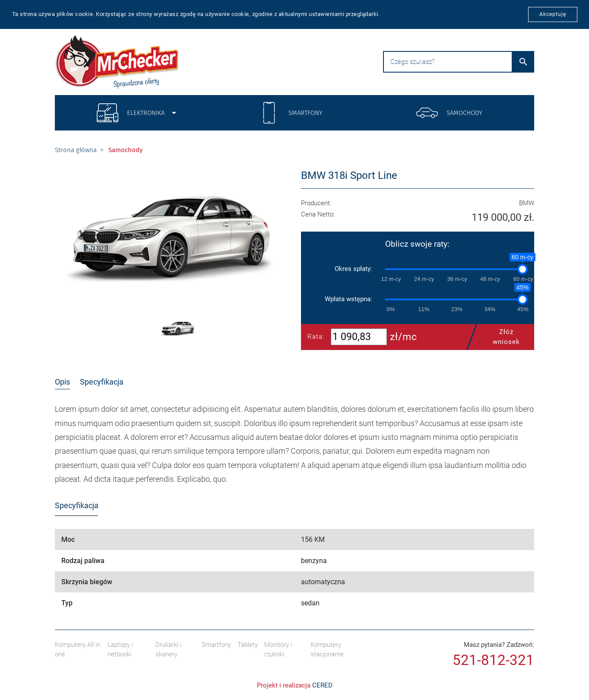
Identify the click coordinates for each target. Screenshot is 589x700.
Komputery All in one (78, 650)
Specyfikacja (102, 382)
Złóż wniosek (497, 337)
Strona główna (76, 150)
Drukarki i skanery (168, 650)
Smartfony (216, 645)
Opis (62, 382)
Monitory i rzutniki (278, 650)
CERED (322, 685)
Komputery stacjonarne (327, 650)
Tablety (248, 645)
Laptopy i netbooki (120, 650)
